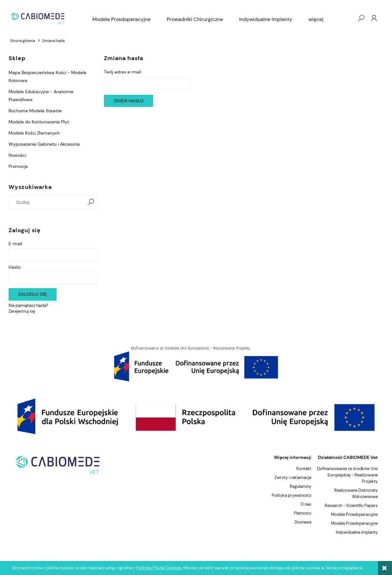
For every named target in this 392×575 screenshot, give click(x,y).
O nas (306, 504)
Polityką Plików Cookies (159, 568)
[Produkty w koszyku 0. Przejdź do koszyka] (348, 18)
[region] (196, 364)
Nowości (17, 155)
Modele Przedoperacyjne (354, 514)
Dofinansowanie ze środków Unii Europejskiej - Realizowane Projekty (347, 475)
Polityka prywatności (291, 495)
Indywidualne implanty (357, 532)
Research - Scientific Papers (351, 506)
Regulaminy (301, 486)
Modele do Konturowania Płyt (39, 122)
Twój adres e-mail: (123, 72)
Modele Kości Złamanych (34, 133)
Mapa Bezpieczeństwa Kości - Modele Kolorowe (47, 76)
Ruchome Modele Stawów (35, 111)
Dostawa (303, 522)
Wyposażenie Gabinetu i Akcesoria (44, 144)
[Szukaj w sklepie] (48, 202)
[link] (196, 364)
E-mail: (16, 244)
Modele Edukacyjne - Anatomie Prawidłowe (41, 96)
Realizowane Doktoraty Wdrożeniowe (356, 493)
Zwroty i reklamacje (293, 478)
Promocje (18, 166)
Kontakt (304, 469)
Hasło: (15, 267)
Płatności (303, 513)
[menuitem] (122, 19)
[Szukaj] (91, 202)
